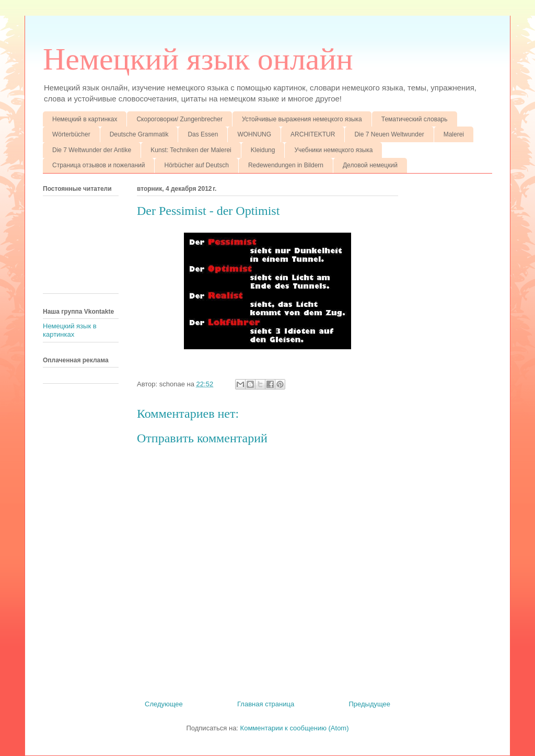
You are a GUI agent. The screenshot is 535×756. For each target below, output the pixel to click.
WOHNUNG (254, 134)
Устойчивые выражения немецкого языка (302, 119)
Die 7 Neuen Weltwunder (389, 134)
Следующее (164, 704)
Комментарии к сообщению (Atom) (295, 728)
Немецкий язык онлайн (198, 59)
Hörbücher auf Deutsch (196, 165)
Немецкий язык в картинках (70, 330)
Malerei (454, 134)
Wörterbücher (71, 134)
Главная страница (266, 704)
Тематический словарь (415, 119)
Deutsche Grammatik (139, 134)
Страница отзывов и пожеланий (98, 165)
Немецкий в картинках (85, 119)
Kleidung (263, 150)
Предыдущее (369, 704)
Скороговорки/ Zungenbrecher (179, 119)
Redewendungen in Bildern (286, 165)
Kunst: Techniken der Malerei (191, 150)
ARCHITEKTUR (313, 134)
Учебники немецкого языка (333, 150)
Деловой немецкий (370, 165)
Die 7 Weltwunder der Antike (92, 150)
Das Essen (203, 134)
